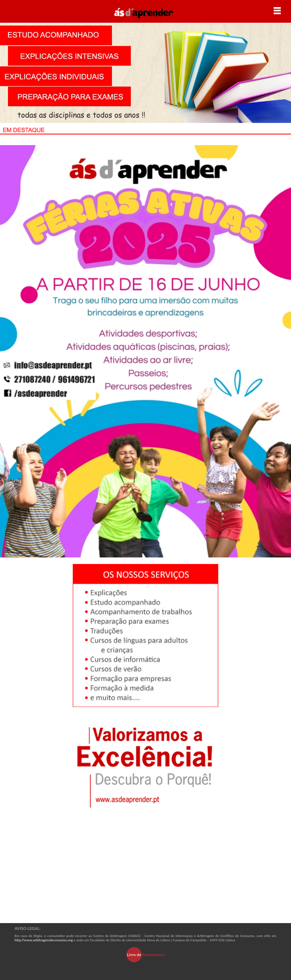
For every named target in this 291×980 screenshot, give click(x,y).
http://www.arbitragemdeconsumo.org (44, 940)
